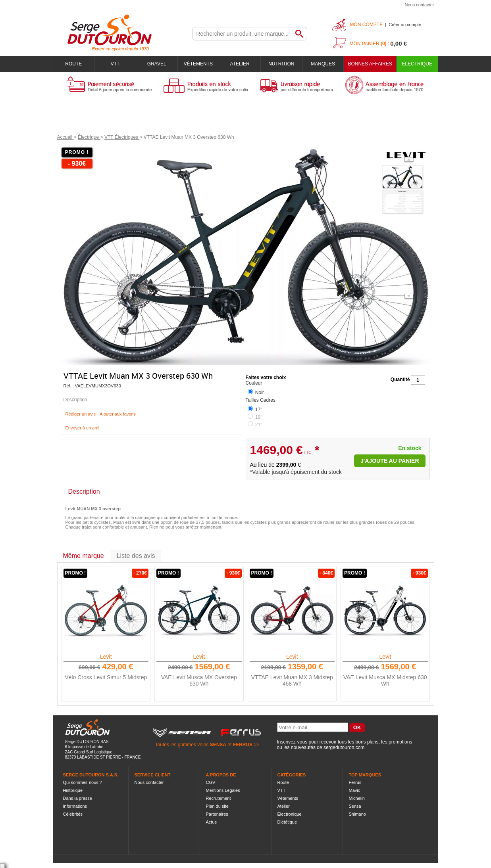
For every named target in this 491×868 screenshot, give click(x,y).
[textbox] (242, 34)
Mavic (355, 790)
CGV (211, 782)
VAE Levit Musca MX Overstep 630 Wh (199, 680)
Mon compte (367, 25)
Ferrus (355, 782)
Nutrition (281, 64)
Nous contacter (420, 5)
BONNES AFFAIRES (370, 64)
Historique (73, 790)
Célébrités (73, 814)
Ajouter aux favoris (118, 414)
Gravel (157, 64)
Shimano (357, 814)
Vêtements (198, 64)
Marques (323, 64)
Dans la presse (78, 798)
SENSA (218, 745)
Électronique (290, 814)
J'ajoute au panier (390, 461)
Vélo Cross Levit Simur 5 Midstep (106, 677)
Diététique (287, 822)
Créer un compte (405, 25)
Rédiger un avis (81, 414)
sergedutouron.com (344, 747)
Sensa (355, 806)
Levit (106, 657)
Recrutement (219, 798)
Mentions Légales (223, 790)
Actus (212, 822)
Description (75, 400)
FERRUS (243, 745)
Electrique (417, 64)
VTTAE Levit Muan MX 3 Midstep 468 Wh (292, 680)
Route (73, 64)
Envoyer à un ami (83, 428)
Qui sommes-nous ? (83, 782)
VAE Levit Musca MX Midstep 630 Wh (385, 680)
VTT (115, 64)
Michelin (357, 798)
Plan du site (217, 806)
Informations (75, 806)
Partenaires (217, 814)
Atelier (240, 64)
